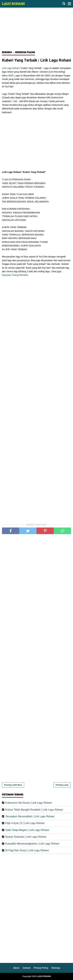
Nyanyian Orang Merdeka (15, 275)
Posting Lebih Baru (13, 785)
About (16, 968)
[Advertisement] (36, 31)
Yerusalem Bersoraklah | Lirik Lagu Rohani (30, 816)
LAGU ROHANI (13, 4)
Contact (27, 968)
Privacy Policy (41, 968)
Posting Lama (62, 785)
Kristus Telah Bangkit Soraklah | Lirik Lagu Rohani (34, 810)
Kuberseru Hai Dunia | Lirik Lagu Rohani (29, 803)
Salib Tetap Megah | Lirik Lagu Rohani (27, 830)
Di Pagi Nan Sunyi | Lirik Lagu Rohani (27, 850)
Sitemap (56, 968)
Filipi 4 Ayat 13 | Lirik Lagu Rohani (25, 823)
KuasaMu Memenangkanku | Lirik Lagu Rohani (32, 844)
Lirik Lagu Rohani (11, 68)
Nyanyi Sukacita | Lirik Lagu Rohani (26, 837)
